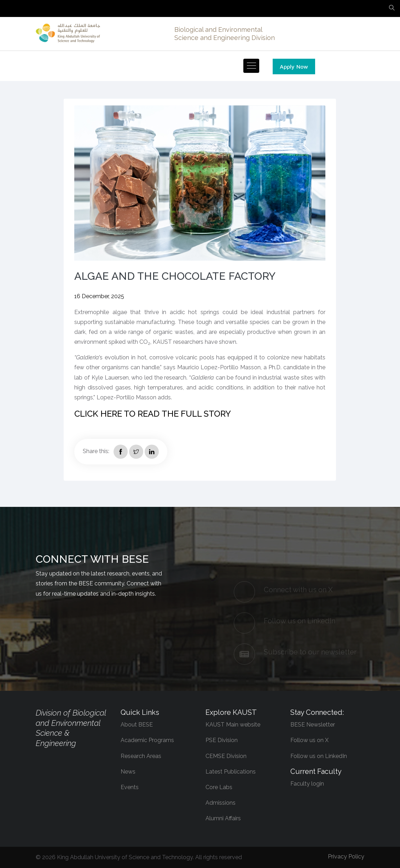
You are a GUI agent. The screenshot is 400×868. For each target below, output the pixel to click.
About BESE (137, 725)
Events (130, 787)
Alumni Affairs (223, 818)
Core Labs (219, 787)
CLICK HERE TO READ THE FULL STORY (153, 414)
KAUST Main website (233, 725)
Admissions (221, 803)
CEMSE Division (226, 756)
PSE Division (222, 740)
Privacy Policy (346, 857)
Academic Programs (147, 740)
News (128, 772)
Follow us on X (309, 740)
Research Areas (141, 756)
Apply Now (294, 66)
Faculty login (307, 784)
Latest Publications (231, 772)
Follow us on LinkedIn (319, 756)
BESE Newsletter (313, 725)
